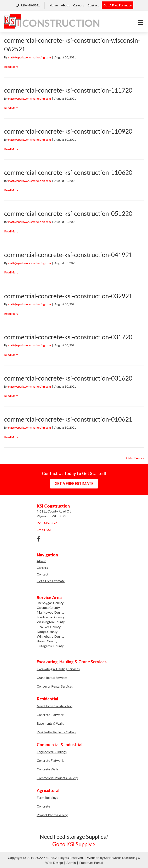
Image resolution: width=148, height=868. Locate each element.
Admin (71, 863)
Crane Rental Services (52, 678)
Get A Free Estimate (117, 5)
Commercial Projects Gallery (57, 778)
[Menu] (140, 22)
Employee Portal (91, 863)
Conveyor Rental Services (55, 686)
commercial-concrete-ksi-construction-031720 (68, 337)
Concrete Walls (48, 769)
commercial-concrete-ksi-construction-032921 (68, 296)
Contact (93, 5)
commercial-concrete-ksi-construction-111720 (68, 90)
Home (54, 5)
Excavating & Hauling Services (58, 669)
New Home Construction (55, 706)
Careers (79, 5)
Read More (11, 67)
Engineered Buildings (52, 752)
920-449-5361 (28, 5)
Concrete (43, 806)
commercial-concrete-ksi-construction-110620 (68, 172)
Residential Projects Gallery (56, 732)
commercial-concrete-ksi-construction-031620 (68, 378)
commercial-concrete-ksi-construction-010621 (68, 419)
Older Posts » (135, 458)
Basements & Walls (50, 723)
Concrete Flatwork (50, 715)
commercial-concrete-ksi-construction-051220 (68, 213)
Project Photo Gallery (52, 815)
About (65, 5)
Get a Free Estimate (51, 581)
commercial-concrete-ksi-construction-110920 (68, 131)
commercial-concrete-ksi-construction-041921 (68, 255)
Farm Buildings (47, 797)
